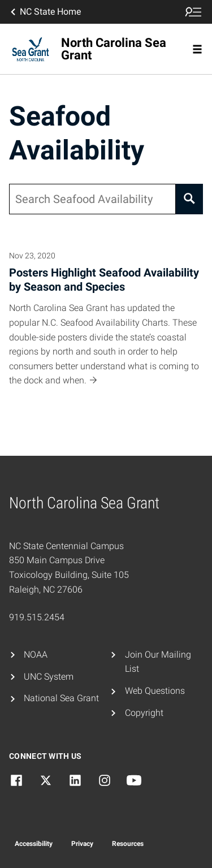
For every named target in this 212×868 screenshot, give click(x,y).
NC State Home (45, 12)
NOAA (36, 655)
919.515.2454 (37, 617)
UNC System (49, 677)
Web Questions (155, 691)
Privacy (82, 844)
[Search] (189, 199)
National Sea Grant (61, 698)
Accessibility (34, 844)
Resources (128, 844)
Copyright (144, 713)
